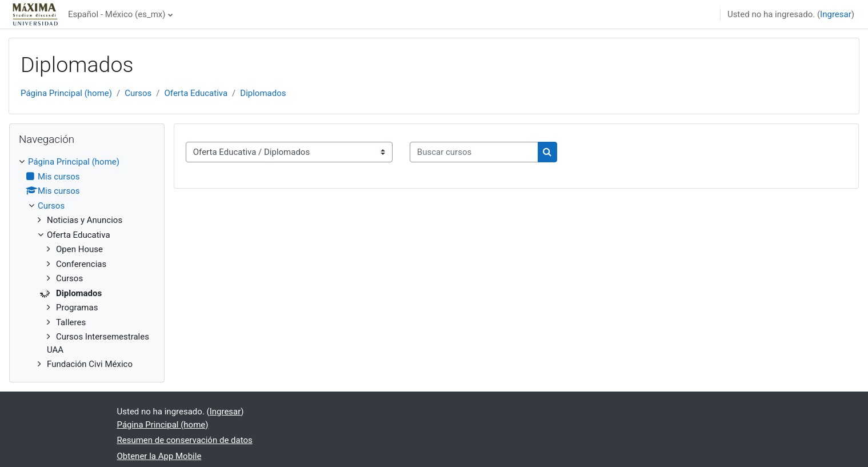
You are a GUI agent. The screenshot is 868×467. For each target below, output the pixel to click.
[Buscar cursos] (474, 152)
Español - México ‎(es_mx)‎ (117, 14)
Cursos (138, 93)
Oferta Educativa (196, 93)
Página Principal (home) (66, 93)
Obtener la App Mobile (159, 456)
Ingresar (836, 14)
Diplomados (263, 93)
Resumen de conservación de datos (185, 440)
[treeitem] (87, 263)
